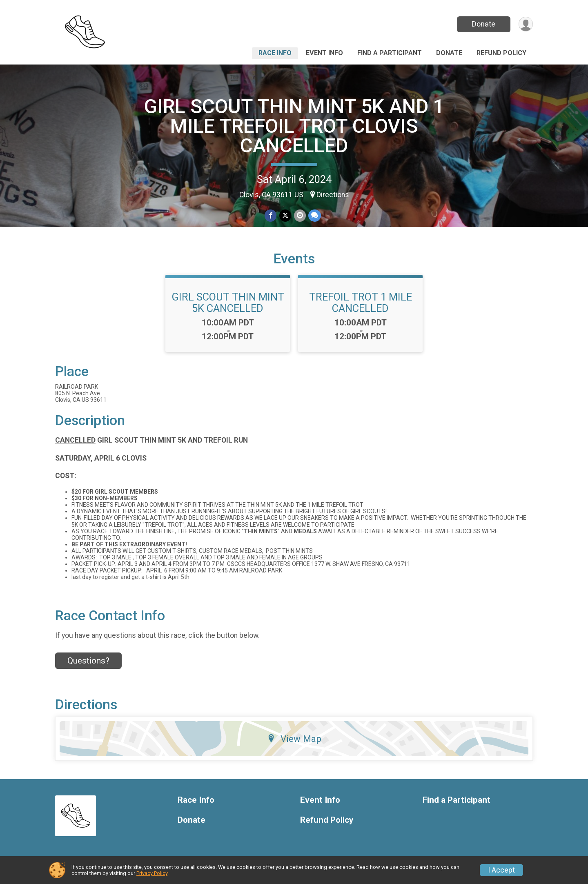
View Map (294, 739)
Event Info (324, 53)
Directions (333, 195)
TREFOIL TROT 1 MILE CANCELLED (361, 303)
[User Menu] (525, 24)
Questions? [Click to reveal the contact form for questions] (88, 661)
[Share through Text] (314, 216)
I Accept (501, 870)
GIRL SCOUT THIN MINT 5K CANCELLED (228, 303)
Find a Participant (390, 53)
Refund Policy (501, 53)
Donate (483, 24)
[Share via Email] (300, 216)
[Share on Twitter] (285, 216)
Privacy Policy (152, 873)
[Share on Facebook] (271, 216)
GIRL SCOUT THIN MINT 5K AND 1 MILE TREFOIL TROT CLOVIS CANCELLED (294, 126)
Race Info (275, 53)
